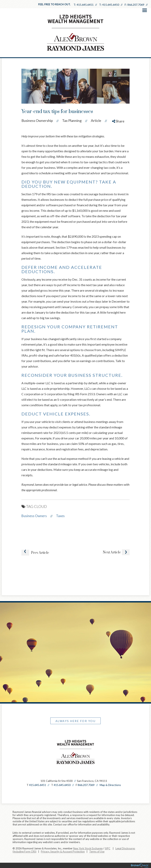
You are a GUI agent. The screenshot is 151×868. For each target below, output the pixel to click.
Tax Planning (72, 120)
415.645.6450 (111, 5)
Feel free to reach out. (54, 4)
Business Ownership (37, 120)
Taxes (60, 516)
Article (96, 120)
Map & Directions (110, 785)
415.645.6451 (85, 5)
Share (118, 121)
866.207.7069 (136, 5)
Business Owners (34, 516)
